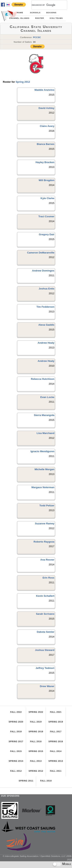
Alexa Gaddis (46, 325)
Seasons (51, 13)
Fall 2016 (36, 742)
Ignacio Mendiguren (43, 451)
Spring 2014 (16, 761)
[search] (45, 5)
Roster (40, 18)
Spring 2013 (56, 761)
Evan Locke (47, 397)
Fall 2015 (16, 751)
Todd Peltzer (47, 506)
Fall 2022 (16, 712)
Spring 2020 (16, 722)
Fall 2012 (16, 771)
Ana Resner (47, 560)
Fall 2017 (56, 732)
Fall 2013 (36, 761)
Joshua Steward (45, 650)
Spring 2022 (36, 712)
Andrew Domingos (43, 271)
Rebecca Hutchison (43, 379)
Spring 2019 (56, 722)
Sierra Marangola (44, 415)
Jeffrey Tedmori (45, 668)
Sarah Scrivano (45, 614)
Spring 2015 (36, 751)
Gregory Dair (47, 234)
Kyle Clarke (47, 198)
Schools (35, 13)
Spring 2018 (36, 732)
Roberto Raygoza (44, 542)
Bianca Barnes (46, 144)
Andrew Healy (46, 343)
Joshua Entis (46, 289)
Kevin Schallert (45, 596)
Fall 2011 (56, 771)
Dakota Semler (46, 632)
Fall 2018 (16, 732)
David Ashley (46, 108)
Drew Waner (47, 686)
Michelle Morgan (44, 469)
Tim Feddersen (46, 307)
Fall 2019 (36, 722)
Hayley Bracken (45, 162)
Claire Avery (47, 126)
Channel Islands (19, 18)
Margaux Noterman (43, 487)
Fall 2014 (56, 751)
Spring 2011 (26, 781)
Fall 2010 (46, 781)
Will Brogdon (46, 180)
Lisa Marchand (46, 433)
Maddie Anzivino (45, 90)
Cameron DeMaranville (41, 253)
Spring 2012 (23, 82)
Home (20, 13)
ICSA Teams (56, 18)
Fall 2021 (56, 712)
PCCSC (37, 37)
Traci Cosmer (46, 216)
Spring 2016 (56, 742)
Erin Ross (49, 578)
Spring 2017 (16, 742)
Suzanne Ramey (45, 523)
